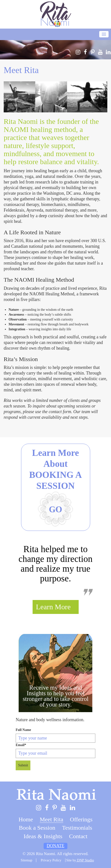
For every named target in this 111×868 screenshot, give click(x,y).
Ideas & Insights (43, 836)
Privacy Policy (51, 860)
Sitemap (27, 860)
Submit (23, 765)
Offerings (81, 819)
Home (26, 819)
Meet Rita (51, 819)
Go (55, 509)
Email (21, 745)
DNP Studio (85, 860)
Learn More (53, 607)
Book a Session (37, 828)
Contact (78, 836)
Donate (56, 846)
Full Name (23, 730)
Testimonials (77, 828)
